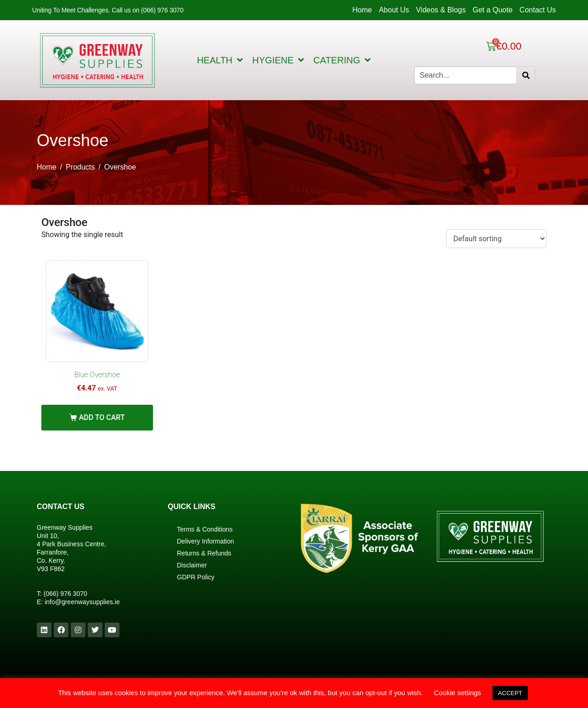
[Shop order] (496, 239)
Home (362, 10)
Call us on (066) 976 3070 (147, 10)
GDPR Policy (196, 577)
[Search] (526, 75)
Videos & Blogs (441, 10)
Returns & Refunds (204, 553)
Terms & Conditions (205, 529)
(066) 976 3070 (65, 594)
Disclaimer (192, 565)
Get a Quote (493, 10)
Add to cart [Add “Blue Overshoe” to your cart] (102, 417)
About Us (394, 10)
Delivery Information (206, 541)
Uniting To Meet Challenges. (72, 10)
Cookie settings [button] (458, 693)
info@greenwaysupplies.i (80, 602)
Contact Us (538, 10)
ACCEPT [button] (510, 693)
